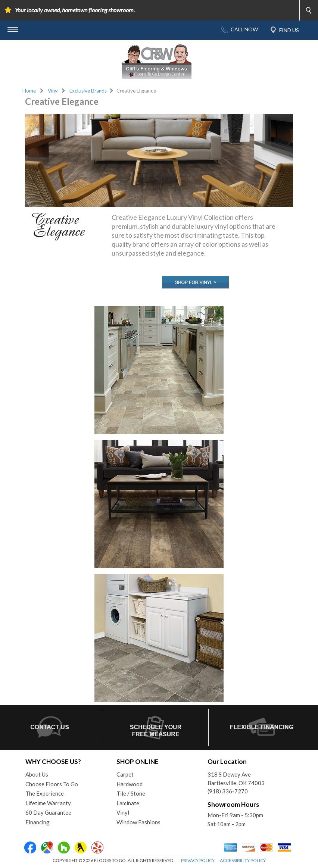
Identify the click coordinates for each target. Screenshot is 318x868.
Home (29, 91)
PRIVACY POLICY (198, 860)
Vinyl (53, 91)
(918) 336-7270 (228, 791)
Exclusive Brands (88, 91)
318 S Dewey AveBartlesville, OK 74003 (236, 779)
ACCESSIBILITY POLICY (243, 860)
